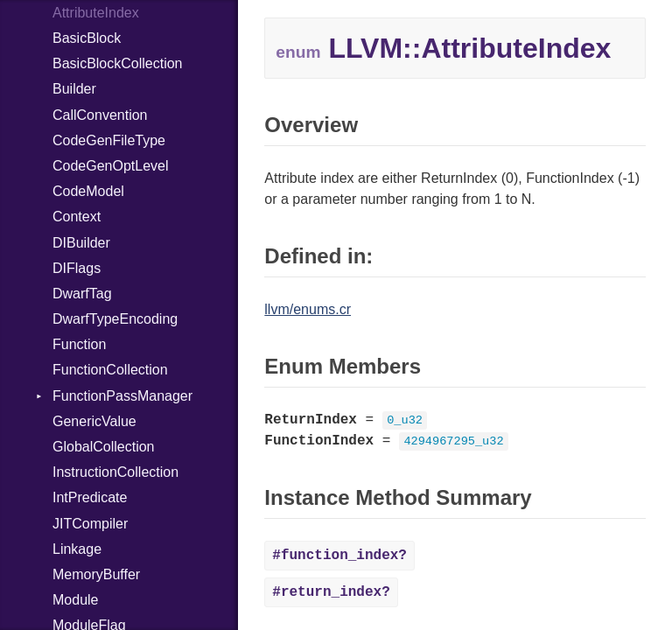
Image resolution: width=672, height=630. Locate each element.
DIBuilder (81, 243)
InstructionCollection (115, 472)
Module (75, 600)
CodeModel (88, 191)
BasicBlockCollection (118, 63)
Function (79, 344)
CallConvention (100, 115)
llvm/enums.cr (308, 309)
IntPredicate (90, 497)
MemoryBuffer (96, 574)
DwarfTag (82, 294)
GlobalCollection (104, 447)
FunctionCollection (110, 370)
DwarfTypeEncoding (115, 319)
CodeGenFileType (109, 140)
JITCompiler (90, 524)
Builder (74, 89)
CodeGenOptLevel (111, 166)
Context (77, 217)
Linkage (77, 549)
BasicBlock (87, 38)
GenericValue (94, 421)
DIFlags (77, 268)
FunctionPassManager (122, 396)
